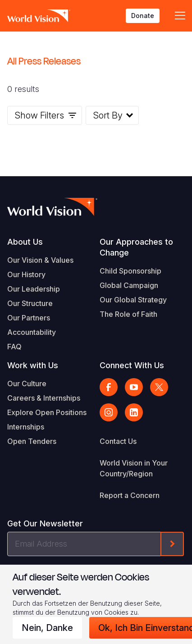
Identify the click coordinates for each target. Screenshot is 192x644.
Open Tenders (32, 441)
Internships (26, 427)
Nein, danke (47, 628)
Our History (26, 274)
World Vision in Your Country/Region (134, 468)
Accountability (32, 332)
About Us (25, 242)
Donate (143, 16)
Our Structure (30, 303)
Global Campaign (129, 285)
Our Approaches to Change (136, 247)
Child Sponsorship (130, 271)
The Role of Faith (128, 314)
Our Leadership (34, 289)
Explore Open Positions (47, 412)
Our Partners (29, 318)
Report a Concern (130, 495)
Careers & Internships (44, 398)
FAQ (14, 347)
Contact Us (118, 441)
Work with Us (33, 365)
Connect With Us (132, 365)
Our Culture (27, 384)
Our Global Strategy (133, 300)
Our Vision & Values (40, 260)
